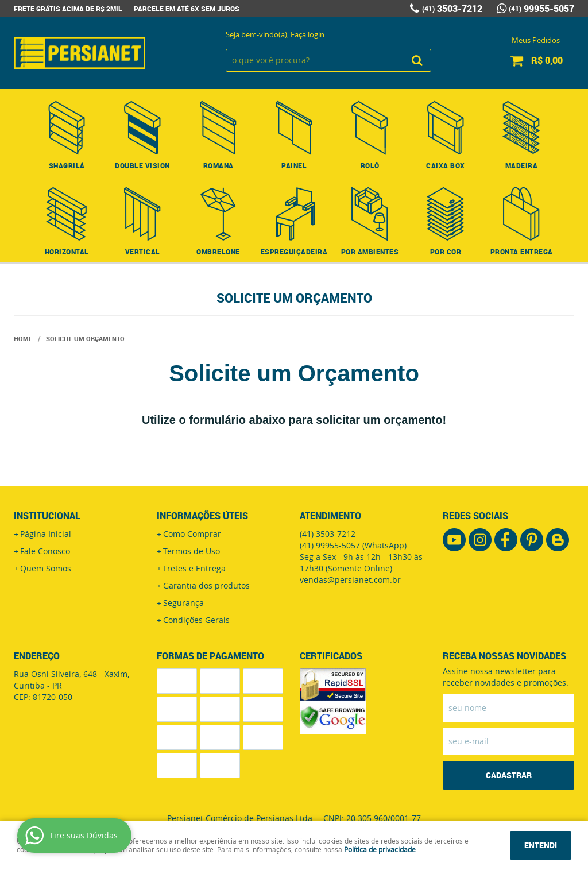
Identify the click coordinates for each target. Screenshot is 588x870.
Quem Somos (46, 568)
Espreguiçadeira (294, 252)
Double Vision (142, 165)
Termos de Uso (192, 551)
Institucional (47, 516)
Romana (218, 165)
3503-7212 (452, 9)
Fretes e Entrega (194, 568)
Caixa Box (446, 165)
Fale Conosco (45, 551)
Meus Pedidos (536, 40)
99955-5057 (541, 9)
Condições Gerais (196, 620)
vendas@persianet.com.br (350, 580)
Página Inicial (46, 534)
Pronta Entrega (522, 252)
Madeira (522, 165)
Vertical (143, 252)
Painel (294, 165)
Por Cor (446, 252)
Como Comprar (192, 534)
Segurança (183, 603)
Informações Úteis (202, 516)
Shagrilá (67, 165)
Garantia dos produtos (206, 585)
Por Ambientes (370, 252)
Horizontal (67, 252)
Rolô (370, 165)
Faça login (307, 34)
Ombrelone (218, 252)
